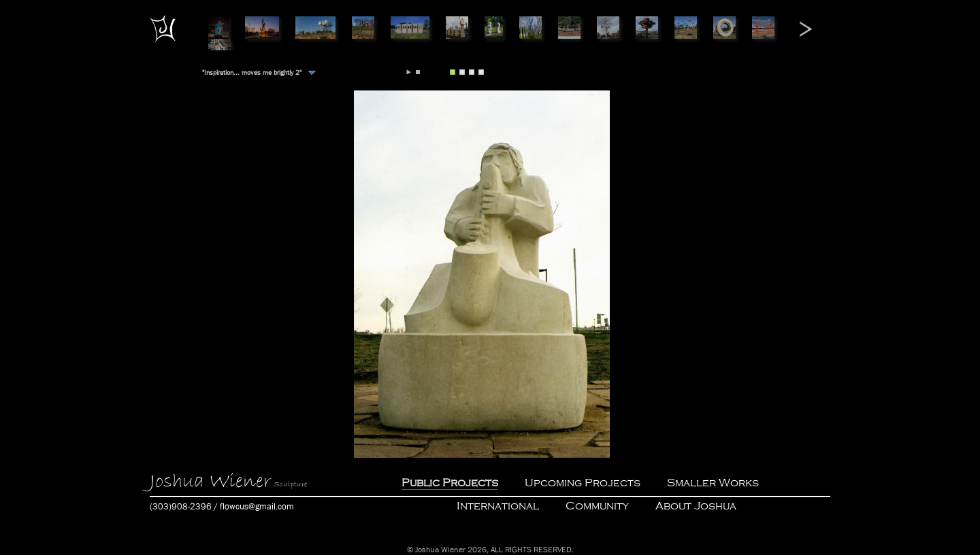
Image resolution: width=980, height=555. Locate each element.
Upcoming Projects (583, 483)
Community (597, 506)
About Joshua (696, 506)
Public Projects (450, 483)
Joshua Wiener (210, 482)
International (498, 506)
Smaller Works (713, 483)
